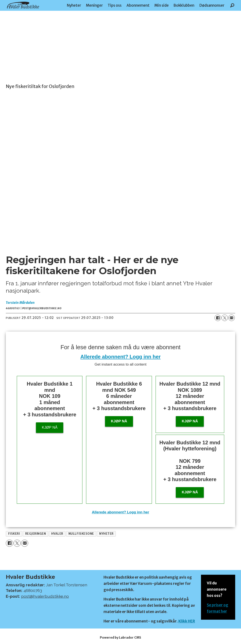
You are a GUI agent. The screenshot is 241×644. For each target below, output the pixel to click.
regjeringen (36, 534)
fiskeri (14, 534)
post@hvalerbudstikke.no (45, 596)
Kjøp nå (50, 427)
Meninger (94, 5)
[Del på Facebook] (218, 318)
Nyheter (74, 5)
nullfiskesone (81, 534)
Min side (161, 5)
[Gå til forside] (23, 5)
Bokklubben (184, 5)
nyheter (106, 534)
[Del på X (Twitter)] (225, 318)
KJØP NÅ (190, 492)
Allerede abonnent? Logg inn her (121, 357)
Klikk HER (187, 621)
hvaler (57, 534)
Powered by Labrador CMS (120, 638)
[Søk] (232, 5)
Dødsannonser (212, 5)
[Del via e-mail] (232, 318)
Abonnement (138, 5)
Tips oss (115, 5)
